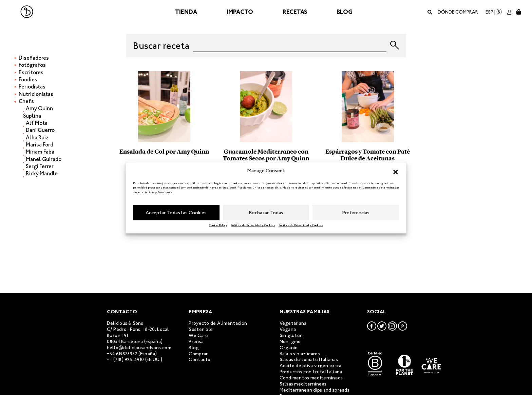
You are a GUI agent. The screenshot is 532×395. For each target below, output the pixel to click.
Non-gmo (290, 342)
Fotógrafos (32, 65)
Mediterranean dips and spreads (315, 390)
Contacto (199, 360)
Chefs (26, 101)
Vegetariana (293, 323)
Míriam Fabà (40, 152)
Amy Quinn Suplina (38, 112)
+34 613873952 (122, 354)
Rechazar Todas (266, 213)
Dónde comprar (458, 12)
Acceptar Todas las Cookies (176, 213)
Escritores (31, 72)
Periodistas (32, 87)
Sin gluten (291, 335)
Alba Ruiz (37, 137)
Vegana (288, 329)
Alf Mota (37, 123)
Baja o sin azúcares (300, 354)
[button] (396, 171)
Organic (289, 348)
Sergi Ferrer (40, 166)
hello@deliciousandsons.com (139, 348)
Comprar (198, 354)
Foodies (28, 80)
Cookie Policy (218, 225)
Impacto (240, 12)
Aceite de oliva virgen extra (311, 366)
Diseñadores (34, 58)
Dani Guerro (40, 130)
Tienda (186, 12)
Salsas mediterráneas (303, 384)
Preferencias (356, 213)
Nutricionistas (36, 94)
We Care (198, 335)
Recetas (295, 12)
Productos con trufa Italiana (311, 372)
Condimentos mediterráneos (311, 378)
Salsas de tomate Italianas (309, 360)
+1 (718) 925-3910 (126, 360)
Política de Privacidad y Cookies (253, 225)
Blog (345, 12)
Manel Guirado (44, 159)
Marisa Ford (40, 145)
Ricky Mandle (42, 173)
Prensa (196, 342)
